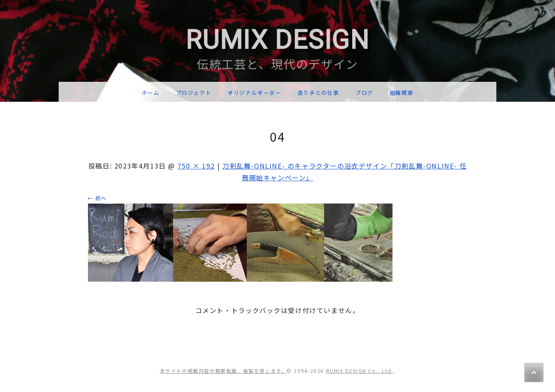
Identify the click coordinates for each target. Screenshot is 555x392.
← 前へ (97, 198)
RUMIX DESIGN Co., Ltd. (360, 371)
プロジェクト (194, 93)
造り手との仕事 (318, 93)
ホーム (151, 93)
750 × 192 (196, 166)
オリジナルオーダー (254, 93)
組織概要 (401, 93)
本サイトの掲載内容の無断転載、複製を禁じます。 (224, 371)
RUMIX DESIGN (277, 40)
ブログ (364, 93)
